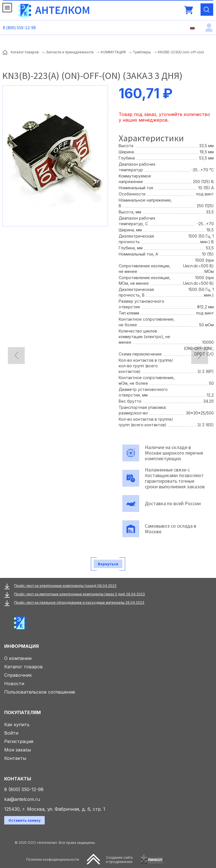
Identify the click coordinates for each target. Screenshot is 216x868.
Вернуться (108, 564)
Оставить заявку (24, 820)
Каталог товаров (23, 667)
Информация (22, 646)
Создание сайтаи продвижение (119, 860)
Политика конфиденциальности (53, 859)
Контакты (15, 758)
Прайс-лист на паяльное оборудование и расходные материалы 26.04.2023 (79, 602)
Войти (11, 733)
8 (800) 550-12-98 (19, 28)
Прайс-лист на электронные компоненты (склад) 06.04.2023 (65, 586)
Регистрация (19, 741)
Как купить (17, 725)
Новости (14, 684)
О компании (18, 658)
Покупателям (22, 712)
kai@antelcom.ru (22, 799)
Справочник (18, 675)
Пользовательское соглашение (40, 692)
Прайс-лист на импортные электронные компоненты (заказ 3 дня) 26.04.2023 (79, 594)
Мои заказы (18, 750)
